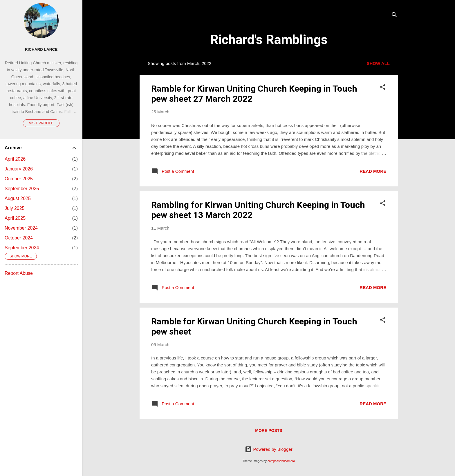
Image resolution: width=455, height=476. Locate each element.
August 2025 (18, 198)
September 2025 (22, 189)
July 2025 (15, 208)
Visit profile (41, 123)
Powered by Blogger (269, 449)
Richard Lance (41, 49)
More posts (269, 430)
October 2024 (19, 238)
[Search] (394, 16)
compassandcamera (281, 461)
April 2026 (15, 159)
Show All (378, 63)
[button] (383, 88)
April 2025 (15, 218)
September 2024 (22, 248)
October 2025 (19, 179)
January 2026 (19, 169)
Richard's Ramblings (269, 40)
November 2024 (21, 228)
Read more (373, 171)
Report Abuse (19, 273)
